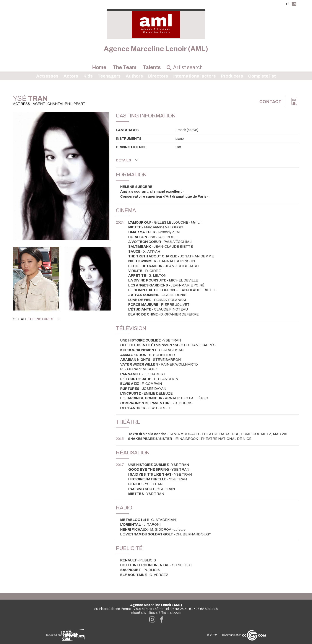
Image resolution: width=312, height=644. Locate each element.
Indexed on (66, 635)
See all (37, 319)
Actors (71, 76)
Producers (232, 76)
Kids (88, 76)
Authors (134, 76)
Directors (158, 76)
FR (288, 4)
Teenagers (109, 76)
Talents (152, 67)
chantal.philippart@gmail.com (156, 612)
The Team (125, 67)
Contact (270, 102)
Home (99, 67)
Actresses (47, 76)
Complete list (262, 76)
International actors (194, 76)
